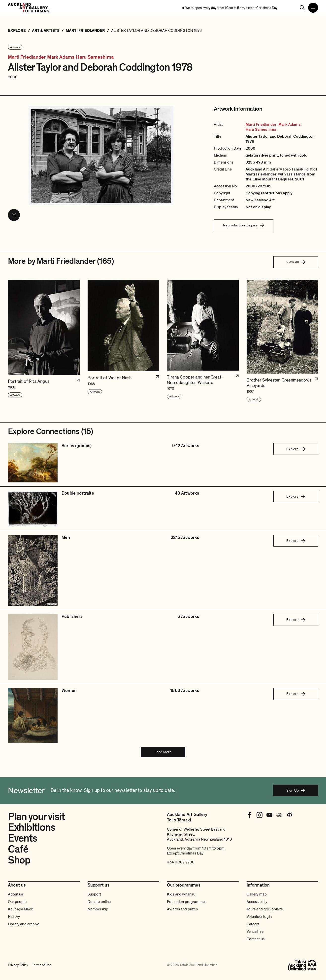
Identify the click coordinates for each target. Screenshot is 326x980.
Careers (253, 924)
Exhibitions (32, 827)
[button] (44, 341)
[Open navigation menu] (313, 8)
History (14, 917)
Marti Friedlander (27, 57)
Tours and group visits (265, 909)
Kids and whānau (181, 894)
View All (296, 262)
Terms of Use (42, 965)
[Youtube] (269, 815)
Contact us (256, 939)
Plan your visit (36, 817)
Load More (163, 752)
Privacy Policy (18, 965)
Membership (98, 909)
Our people (17, 902)
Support (94, 894)
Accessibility (257, 902)
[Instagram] (260, 815)
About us (15, 894)
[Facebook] (250, 815)
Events (22, 838)
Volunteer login (259, 917)
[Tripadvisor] (279, 815)
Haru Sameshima (95, 57)
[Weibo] (289, 815)
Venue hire (255, 932)
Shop (19, 860)
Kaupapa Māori (21, 909)
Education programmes (187, 902)
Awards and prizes (182, 909)
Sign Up (296, 790)
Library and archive (24, 924)
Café (18, 849)
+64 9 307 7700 (181, 862)
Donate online (99, 902)
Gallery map (257, 894)
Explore (296, 449)
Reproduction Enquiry (244, 225)
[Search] (302, 8)
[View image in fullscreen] (14, 215)
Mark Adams (61, 57)
